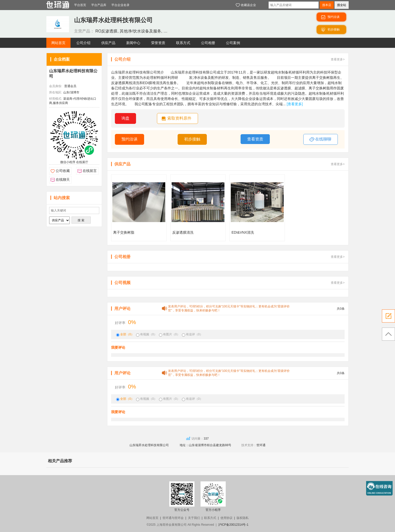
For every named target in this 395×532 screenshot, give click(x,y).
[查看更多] (295, 104)
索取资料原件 (179, 118)
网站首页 (152, 518)
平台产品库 (99, 5)
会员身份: (56, 86)
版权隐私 (243, 518)
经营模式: (56, 99)
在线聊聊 (320, 139)
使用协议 (226, 518)
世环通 (261, 445)
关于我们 (194, 518)
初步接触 (192, 139)
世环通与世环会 (173, 518)
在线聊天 (63, 180)
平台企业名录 (120, 5)
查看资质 (255, 139)
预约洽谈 (129, 139)
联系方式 (210, 518)
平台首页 (80, 5)
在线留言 (90, 171)
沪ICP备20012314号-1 (233, 525)
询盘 (125, 118)
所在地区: (56, 92)
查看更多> (338, 59)
